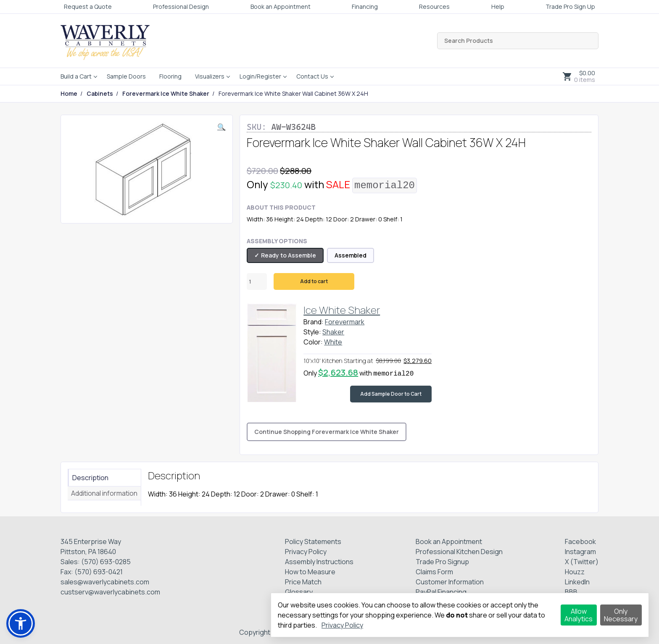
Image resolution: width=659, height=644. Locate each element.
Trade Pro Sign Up (570, 7)
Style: (312, 332)
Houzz (575, 572)
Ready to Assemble (289, 255)
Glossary (299, 592)
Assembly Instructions (319, 562)
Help (498, 7)
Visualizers (210, 76)
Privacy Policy (306, 552)
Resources (434, 7)
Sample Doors (126, 76)
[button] (221, 127)
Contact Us (312, 76)
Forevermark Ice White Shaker (166, 94)
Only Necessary (621, 615)
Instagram (580, 552)
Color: (313, 342)
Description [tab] (90, 478)
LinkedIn (577, 582)
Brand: (314, 322)
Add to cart (314, 281)
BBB (571, 592)
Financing (365, 7)
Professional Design (181, 7)
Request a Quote (88, 7)
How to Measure (310, 572)
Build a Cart (76, 76)
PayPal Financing (441, 592)
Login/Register (260, 76)
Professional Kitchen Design (459, 552)
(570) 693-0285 (106, 562)
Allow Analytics (579, 615)
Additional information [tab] (104, 493)
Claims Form (434, 572)
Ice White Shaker (342, 310)
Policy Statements (313, 541)
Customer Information (450, 582)
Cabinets (100, 94)
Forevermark (345, 322)
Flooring (170, 76)
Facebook (580, 541)
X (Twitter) (582, 562)
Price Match (303, 582)
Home (69, 94)
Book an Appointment (281, 7)
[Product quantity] (257, 281)
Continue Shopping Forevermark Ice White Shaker (327, 432)
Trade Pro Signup (442, 562)
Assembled (351, 255)
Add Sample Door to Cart (391, 394)
